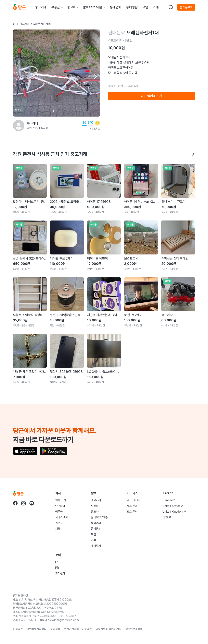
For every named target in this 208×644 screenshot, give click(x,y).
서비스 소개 (62, 517)
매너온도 (95, 129)
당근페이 (60, 506)
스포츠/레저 (115, 40)
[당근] (19, 7)
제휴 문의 (132, 506)
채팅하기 (96, 546)
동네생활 (132, 7)
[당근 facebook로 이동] (15, 503)
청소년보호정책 (134, 629)
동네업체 (116, 7)
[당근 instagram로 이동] (24, 503)
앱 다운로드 (186, 7)
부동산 (56, 7)
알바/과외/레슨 (93, 7)
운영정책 (55, 629)
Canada (169, 500)
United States (173, 506)
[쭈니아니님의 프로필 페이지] (19, 126)
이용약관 (18, 629)
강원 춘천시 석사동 (37, 128)
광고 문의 (132, 512)
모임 (145, 7)
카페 (156, 7)
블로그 (59, 523)
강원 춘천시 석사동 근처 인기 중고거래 (104, 154)
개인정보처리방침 (37, 629)
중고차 (71, 7)
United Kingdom (174, 512)
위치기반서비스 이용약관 (78, 629)
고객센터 (60, 573)
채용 (58, 529)
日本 (167, 517)
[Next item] (95, 76)
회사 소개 (61, 500)
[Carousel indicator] (54, 111)
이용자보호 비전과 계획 (108, 629)
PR (57, 568)
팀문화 (59, 512)
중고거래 (41, 7)
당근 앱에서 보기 (152, 96)
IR (56, 562)
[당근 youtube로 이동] (32, 503)
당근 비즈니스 (134, 500)
